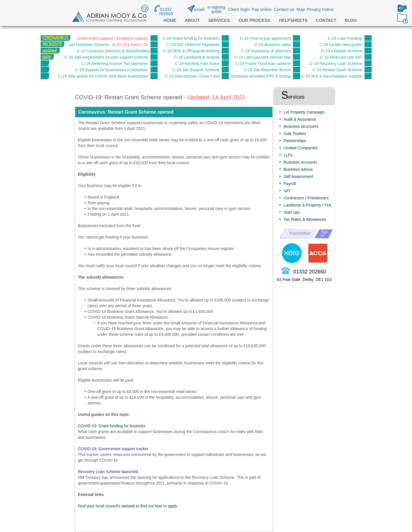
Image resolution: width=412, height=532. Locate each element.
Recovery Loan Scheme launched (108, 472)
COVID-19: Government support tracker (113, 449)
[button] (174, 112)
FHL (328, 205)
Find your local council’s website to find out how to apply (128, 506)
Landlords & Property (302, 205)
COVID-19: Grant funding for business (112, 426)
